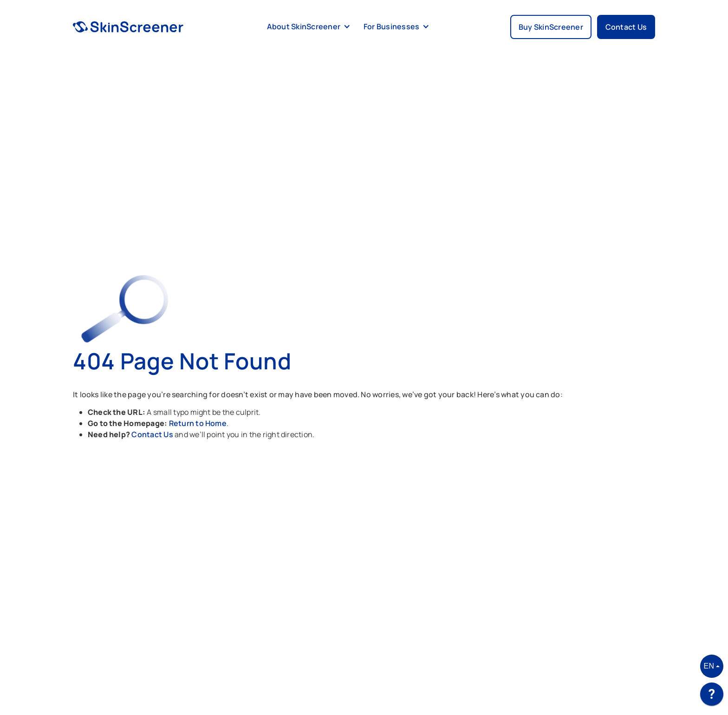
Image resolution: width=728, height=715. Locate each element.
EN (709, 666)
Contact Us (153, 434)
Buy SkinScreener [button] (551, 27)
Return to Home (198, 423)
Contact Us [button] (626, 27)
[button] (307, 27)
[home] (128, 27)
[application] (712, 696)
